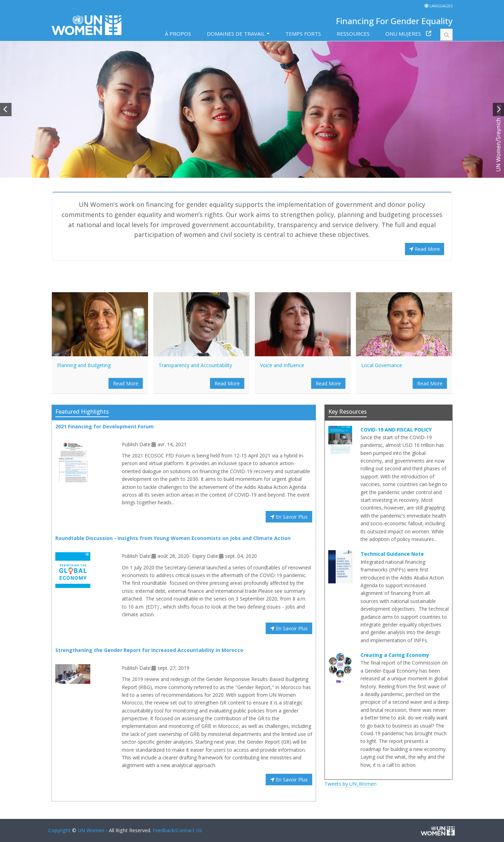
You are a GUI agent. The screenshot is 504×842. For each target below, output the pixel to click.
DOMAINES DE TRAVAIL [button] (236, 34)
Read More (425, 249)
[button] (6, 110)
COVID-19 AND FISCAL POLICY (396, 430)
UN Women (91, 830)
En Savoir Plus (289, 517)
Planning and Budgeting (84, 365)
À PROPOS (178, 34)
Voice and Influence (282, 365)
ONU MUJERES (403, 34)
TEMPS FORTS (303, 34)
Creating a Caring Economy (395, 655)
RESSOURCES (353, 34)
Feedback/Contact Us (177, 830)
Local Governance (382, 365)
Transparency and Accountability (195, 365)
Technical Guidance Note (392, 554)
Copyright (59, 830)
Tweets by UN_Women (351, 784)
